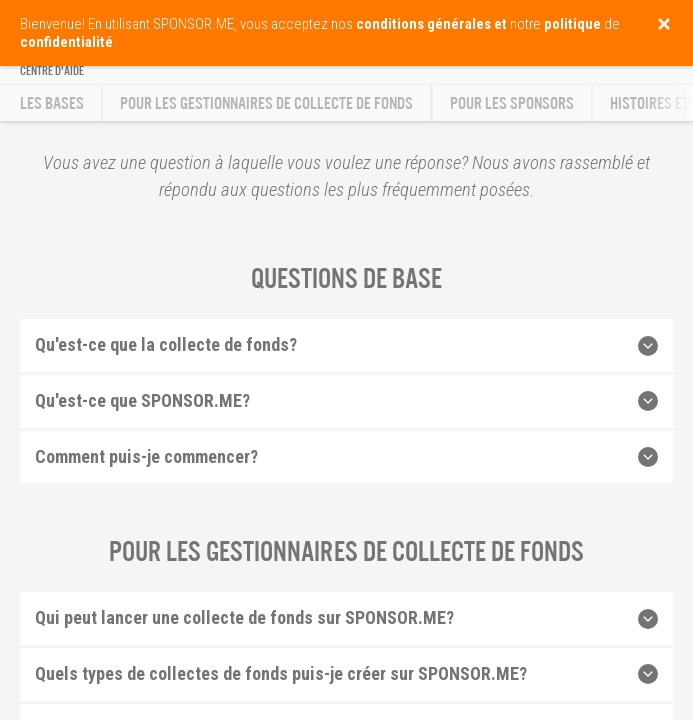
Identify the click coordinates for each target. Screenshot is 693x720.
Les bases (52, 103)
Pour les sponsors (512, 103)
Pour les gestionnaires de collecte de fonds (266, 103)
